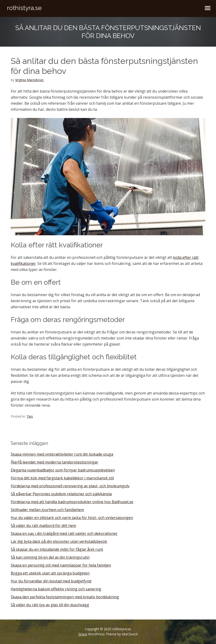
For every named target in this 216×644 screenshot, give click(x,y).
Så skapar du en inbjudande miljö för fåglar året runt (57, 549)
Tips (30, 416)
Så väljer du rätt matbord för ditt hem (43, 526)
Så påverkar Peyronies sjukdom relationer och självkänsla (61, 494)
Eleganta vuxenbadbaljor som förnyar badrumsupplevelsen (63, 470)
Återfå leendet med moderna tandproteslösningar (54, 462)
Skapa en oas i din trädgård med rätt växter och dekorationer (64, 533)
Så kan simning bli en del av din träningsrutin (50, 557)
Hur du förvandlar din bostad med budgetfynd (51, 581)
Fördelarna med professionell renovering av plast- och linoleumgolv (70, 486)
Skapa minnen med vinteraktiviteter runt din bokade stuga (62, 454)
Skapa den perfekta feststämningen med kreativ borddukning (65, 597)
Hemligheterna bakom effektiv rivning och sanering (56, 589)
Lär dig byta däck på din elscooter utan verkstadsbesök (59, 541)
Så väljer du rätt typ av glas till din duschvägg (50, 605)
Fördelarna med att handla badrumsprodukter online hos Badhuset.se (72, 502)
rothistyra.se (24, 8)
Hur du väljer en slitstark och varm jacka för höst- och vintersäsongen (72, 518)
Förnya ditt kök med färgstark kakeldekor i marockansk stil (62, 478)
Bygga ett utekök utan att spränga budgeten (50, 573)
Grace (83, 634)
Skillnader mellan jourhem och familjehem (47, 510)
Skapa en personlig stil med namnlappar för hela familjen (61, 565)
